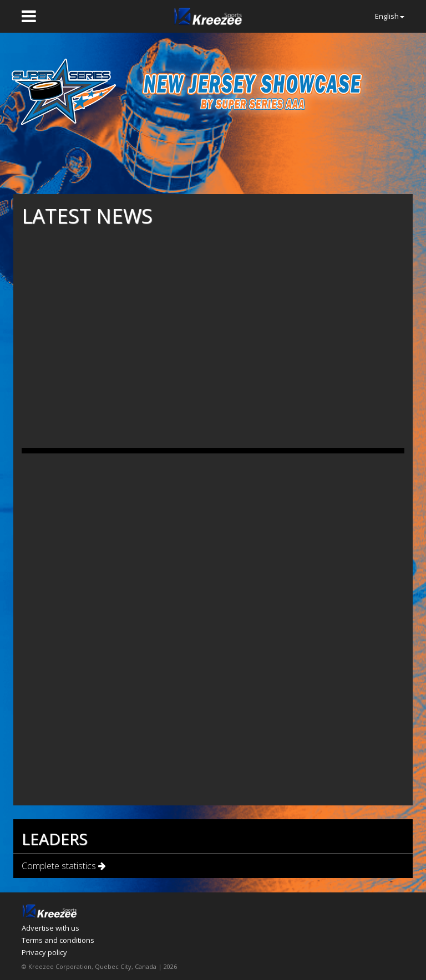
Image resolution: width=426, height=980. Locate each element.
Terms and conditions (58, 940)
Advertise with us (50, 928)
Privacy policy (44, 952)
